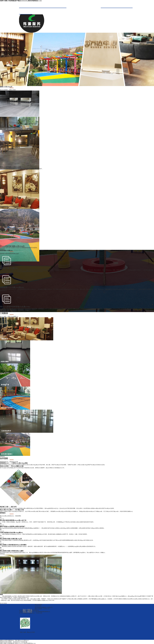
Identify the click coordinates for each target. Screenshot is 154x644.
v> (1, 126)
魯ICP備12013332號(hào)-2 (22, 640)
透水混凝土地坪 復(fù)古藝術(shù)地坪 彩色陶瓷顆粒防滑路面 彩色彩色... (19, 248)
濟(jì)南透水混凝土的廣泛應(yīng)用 (11, 539)
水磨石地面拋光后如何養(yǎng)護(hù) (11, 533)
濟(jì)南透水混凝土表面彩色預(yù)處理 (12, 551)
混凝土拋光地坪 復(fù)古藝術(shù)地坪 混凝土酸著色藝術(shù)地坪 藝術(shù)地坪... (21, 169)
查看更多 (2, 249)
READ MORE (3, 603)
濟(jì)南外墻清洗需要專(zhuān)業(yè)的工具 (13, 520)
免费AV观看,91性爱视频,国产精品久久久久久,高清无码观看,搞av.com (21, 1)
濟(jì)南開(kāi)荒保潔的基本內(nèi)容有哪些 (13, 545)
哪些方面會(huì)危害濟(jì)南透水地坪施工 (13, 527)
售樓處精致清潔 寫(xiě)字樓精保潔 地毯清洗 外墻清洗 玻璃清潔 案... (18, 208)
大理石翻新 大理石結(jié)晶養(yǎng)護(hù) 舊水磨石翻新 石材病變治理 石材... (20, 129)
